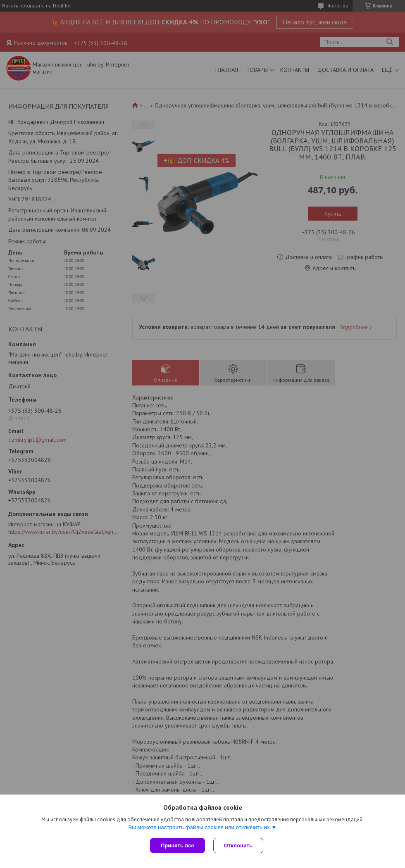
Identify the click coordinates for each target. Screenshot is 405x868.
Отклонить (238, 845)
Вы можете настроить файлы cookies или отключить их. (200, 827)
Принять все (177, 845)
